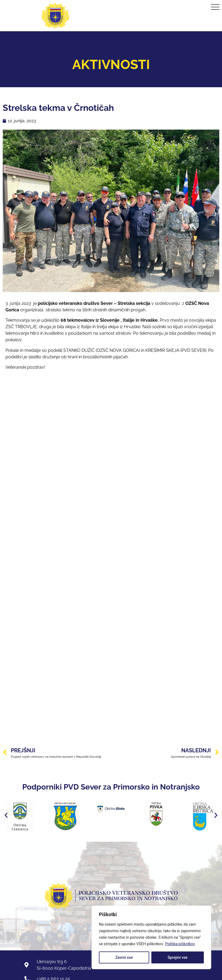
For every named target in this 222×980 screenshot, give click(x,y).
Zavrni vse (124, 957)
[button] (6, 815)
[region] (151, 937)
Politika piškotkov (180, 944)
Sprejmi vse (178, 957)
